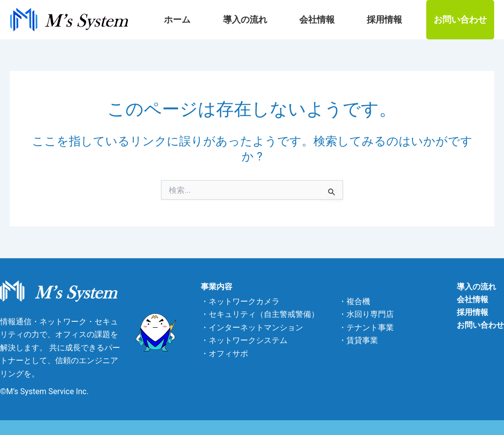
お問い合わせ (460, 19)
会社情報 (342, 19)
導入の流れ (286, 19)
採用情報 (393, 19)
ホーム (235, 19)
